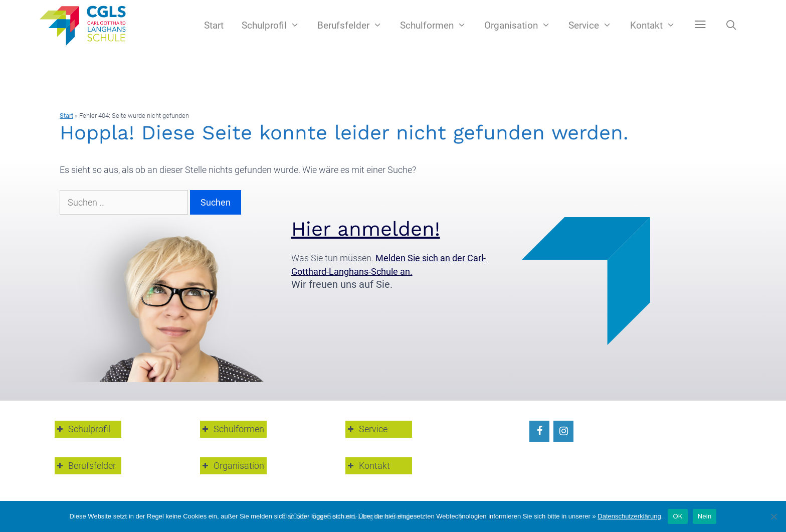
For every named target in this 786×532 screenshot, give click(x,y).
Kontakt (657, 26)
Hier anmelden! (366, 229)
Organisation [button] (232, 466)
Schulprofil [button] (82, 429)
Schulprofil (275, 26)
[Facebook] (539, 431)
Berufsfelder (354, 26)
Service (595, 26)
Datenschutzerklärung (629, 516)
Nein (705, 516)
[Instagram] (563, 431)
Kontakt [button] (368, 466)
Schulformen (438, 26)
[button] (700, 25)
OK (677, 516)
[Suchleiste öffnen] (731, 26)
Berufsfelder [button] (85, 466)
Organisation (522, 26)
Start (214, 25)
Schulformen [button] (232, 429)
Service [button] (366, 429)
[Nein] (773, 516)
